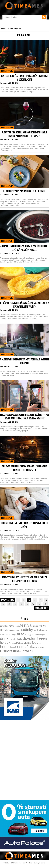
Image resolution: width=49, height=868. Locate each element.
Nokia (35, 647)
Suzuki (41, 647)
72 (33, 604)
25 (9, 604)
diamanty (15, 630)
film (16, 651)
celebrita (13, 639)
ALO (11, 626)
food (35, 643)
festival (26, 625)
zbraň (2, 626)
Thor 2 (41, 643)
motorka (38, 630)
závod (35, 626)
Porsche (12, 643)
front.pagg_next (41, 608)
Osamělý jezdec (29, 635)
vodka (6, 635)
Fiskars (6, 651)
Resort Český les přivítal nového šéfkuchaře (24, 191)
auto (21, 634)
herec (4, 643)
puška (13, 648)
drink (4, 638)
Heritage (13, 635)
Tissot (21, 652)
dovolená (31, 638)
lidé (7, 626)
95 (45, 604)
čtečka (20, 639)
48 (21, 604)
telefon (43, 639)
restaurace (24, 643)
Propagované (16, 29)
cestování (23, 647)
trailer (28, 651)
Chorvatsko (17, 626)
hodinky (26, 630)
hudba (5, 647)
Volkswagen (40, 635)
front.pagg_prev (8, 600)
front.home (5, 29)
